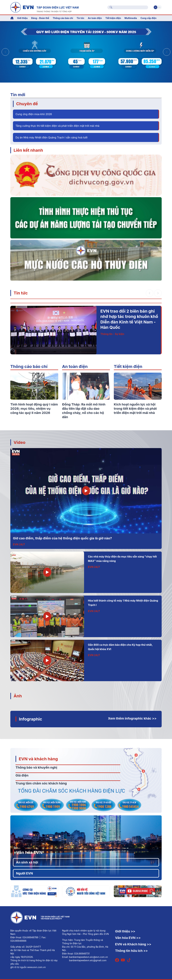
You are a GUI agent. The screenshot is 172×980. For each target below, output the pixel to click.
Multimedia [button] (131, 18)
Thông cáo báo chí (63, 18)
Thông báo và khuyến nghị (36, 767)
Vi (156, 7)
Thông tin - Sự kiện (112, 334)
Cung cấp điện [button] (148, 18)
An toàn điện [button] (95, 18)
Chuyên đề (27, 104)
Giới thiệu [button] (22, 18)
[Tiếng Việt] (44, 7)
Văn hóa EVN (29, 852)
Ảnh (18, 696)
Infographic (31, 719)
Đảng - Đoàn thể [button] (40, 18)
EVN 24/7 (19, 544)
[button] (167, 52)
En (159, 7)
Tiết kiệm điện (128, 366)
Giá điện (22, 775)
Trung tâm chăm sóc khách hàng (41, 783)
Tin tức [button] (81, 18)
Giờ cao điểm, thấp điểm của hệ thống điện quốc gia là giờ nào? (62, 538)
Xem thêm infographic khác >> (132, 718)
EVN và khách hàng (38, 759)
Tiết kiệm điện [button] (113, 18)
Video (19, 442)
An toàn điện (75, 366)
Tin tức (21, 293)
